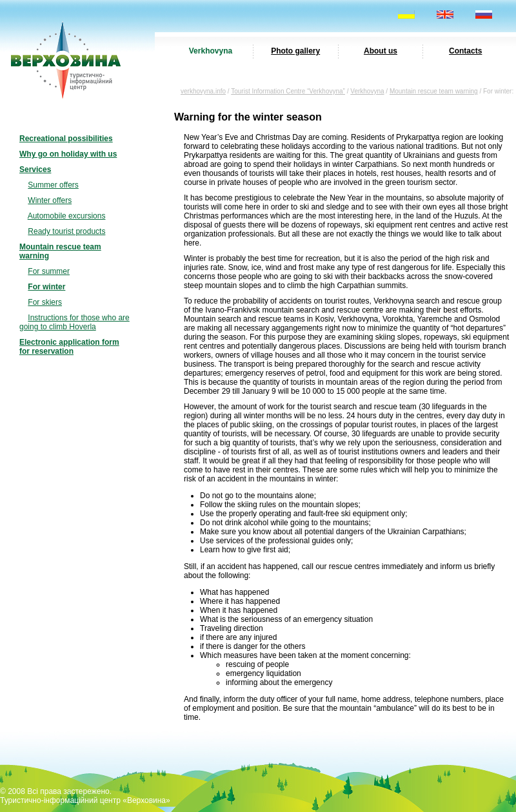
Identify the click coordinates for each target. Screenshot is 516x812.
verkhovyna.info (203, 91)
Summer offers (53, 185)
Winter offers (50, 200)
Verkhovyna (211, 51)
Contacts (465, 51)
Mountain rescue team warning (434, 91)
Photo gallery (295, 51)
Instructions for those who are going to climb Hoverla (74, 322)
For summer (49, 271)
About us (381, 51)
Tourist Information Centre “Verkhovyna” (288, 91)
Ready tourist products (66, 231)
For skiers (45, 302)
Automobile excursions (67, 216)
